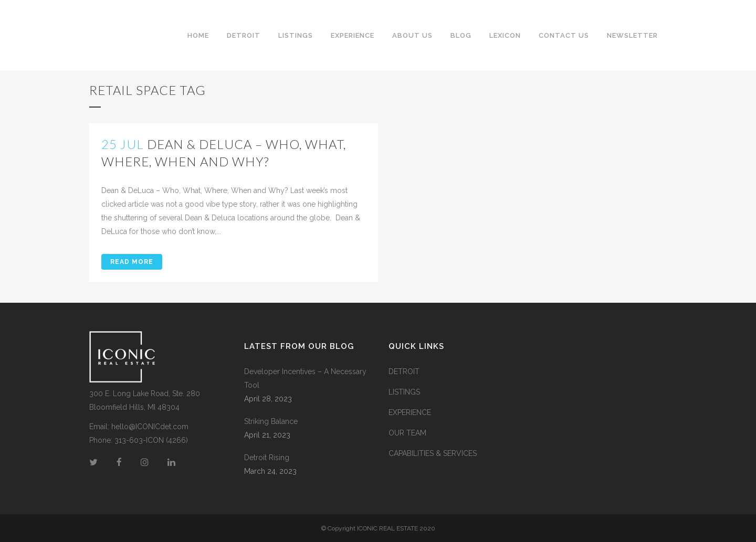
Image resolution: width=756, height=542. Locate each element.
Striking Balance (271, 421)
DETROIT (404, 371)
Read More (132, 262)
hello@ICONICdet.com (150, 427)
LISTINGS (404, 392)
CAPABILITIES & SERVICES (433, 453)
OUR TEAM (407, 433)
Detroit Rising (267, 458)
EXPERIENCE (410, 412)
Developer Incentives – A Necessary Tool (305, 378)
